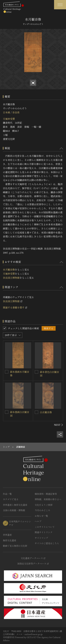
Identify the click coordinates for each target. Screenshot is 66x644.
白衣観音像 (46, 412)
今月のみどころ (43, 510)
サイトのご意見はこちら (47, 543)
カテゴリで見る (11, 499)
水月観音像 (9, 270)
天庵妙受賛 (9, 119)
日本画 (6, 112)
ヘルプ (38, 521)
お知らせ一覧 (41, 516)
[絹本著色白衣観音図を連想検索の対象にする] (36, 372)
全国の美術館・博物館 (14, 510)
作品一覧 (7, 494)
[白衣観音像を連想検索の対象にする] (36, 412)
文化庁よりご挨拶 (44, 505)
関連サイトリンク (44, 532)
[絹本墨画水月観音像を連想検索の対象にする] (7, 372)
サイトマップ (41, 538)
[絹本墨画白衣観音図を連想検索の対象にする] (7, 412)
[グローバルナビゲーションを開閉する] (60, 5)
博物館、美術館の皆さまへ (48, 499)
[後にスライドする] (59, 425)
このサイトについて (45, 527)
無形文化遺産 (10, 540)
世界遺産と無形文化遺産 (15, 505)
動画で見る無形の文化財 (15, 546)
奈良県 (16, 112)
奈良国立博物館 (11, 278)
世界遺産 (7, 535)
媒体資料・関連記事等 (46, 494)
